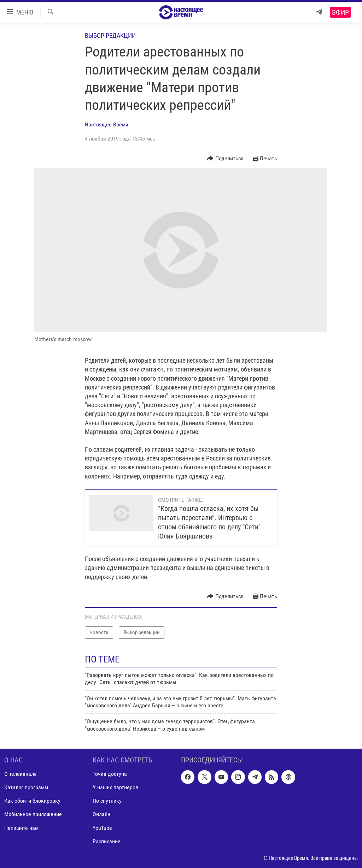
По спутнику (107, 801)
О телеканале (21, 774)
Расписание (107, 841)
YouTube (102, 828)
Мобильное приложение (33, 815)
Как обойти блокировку (32, 801)
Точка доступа (110, 774)
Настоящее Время (107, 124)
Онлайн (101, 815)
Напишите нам (21, 828)
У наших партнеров (115, 788)
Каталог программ (26, 788)
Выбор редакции (110, 35)
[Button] (225, 159)
